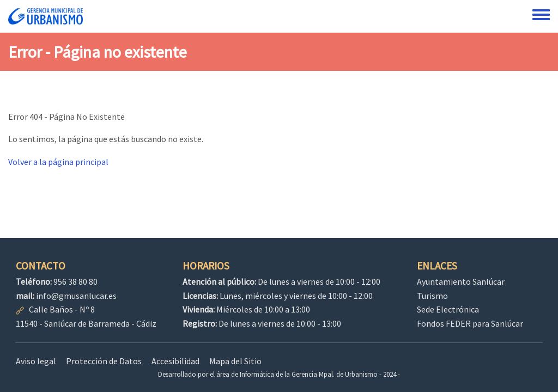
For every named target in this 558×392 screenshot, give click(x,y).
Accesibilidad (175, 361)
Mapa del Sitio (235, 361)
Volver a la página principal (58, 162)
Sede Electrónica (448, 309)
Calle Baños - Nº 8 (62, 309)
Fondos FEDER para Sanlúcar (470, 323)
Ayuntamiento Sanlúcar (461, 281)
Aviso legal (36, 361)
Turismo (432, 296)
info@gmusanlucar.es (76, 296)
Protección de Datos (104, 361)
